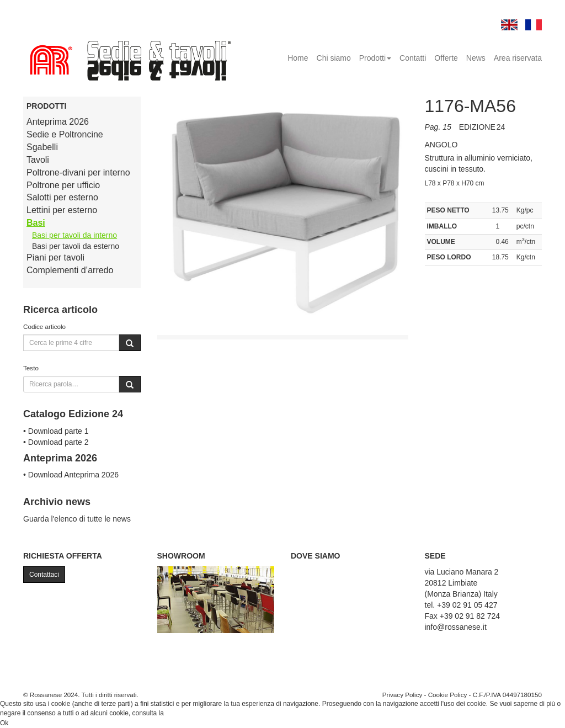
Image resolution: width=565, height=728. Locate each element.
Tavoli (38, 160)
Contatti (413, 58)
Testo (31, 368)
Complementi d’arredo (70, 270)
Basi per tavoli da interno (74, 235)
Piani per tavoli (55, 257)
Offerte (446, 58)
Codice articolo (44, 326)
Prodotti (375, 58)
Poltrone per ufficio (63, 185)
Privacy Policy (403, 695)
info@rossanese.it (456, 627)
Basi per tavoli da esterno (76, 246)
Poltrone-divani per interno (78, 172)
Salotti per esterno (62, 197)
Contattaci (44, 575)
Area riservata (518, 58)
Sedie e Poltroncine (65, 134)
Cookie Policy (448, 695)
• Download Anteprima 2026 (71, 475)
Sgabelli (42, 147)
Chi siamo (334, 58)
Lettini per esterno (62, 210)
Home (298, 58)
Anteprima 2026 (58, 122)
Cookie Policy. (186, 713)
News (476, 58)
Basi (36, 223)
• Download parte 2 (56, 442)
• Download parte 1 (56, 431)
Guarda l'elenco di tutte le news (77, 519)
